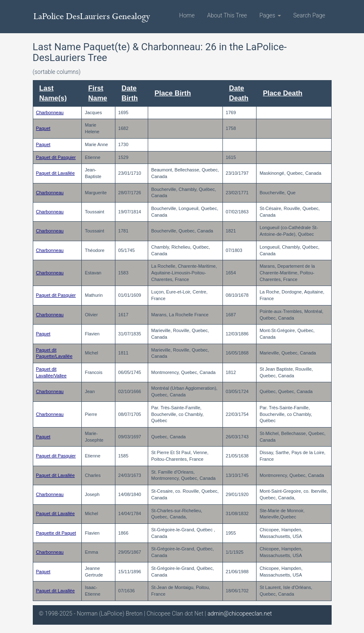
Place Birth (173, 93)
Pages (270, 15)
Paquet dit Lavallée (56, 173)
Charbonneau (50, 112)
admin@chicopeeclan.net (240, 613)
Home (187, 15)
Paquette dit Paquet (56, 533)
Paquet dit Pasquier (56, 157)
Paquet (43, 128)
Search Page (309, 15)
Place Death (282, 93)
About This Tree (227, 15)
